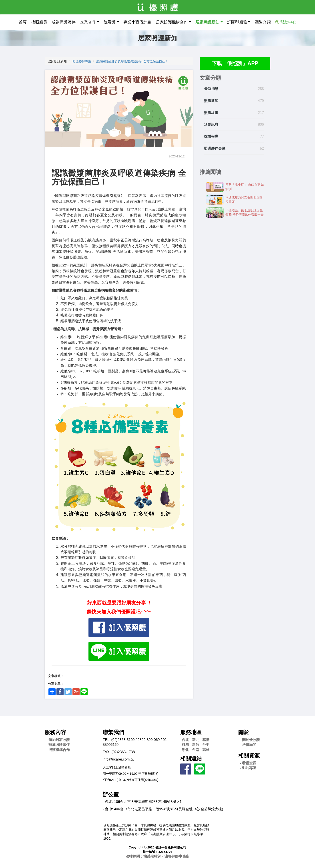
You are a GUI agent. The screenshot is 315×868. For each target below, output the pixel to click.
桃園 (185, 745)
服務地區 (191, 732)
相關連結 (191, 758)
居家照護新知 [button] (207, 22)
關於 (244, 732)
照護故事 (211, 113)
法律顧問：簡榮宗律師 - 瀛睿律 (157, 856)
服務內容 (55, 732)
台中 (206, 745)
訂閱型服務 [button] (237, 22)
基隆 (206, 740)
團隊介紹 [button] (263, 22)
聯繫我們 (113, 732)
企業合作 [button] (88, 22)
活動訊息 (211, 125)
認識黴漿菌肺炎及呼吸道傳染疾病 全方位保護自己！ (132, 61)
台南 (196, 750)
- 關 (250, 740)
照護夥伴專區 (82, 61)
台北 (185, 740)
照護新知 (211, 101)
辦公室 (111, 794)
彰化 (185, 750)
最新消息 (211, 89)
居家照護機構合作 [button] (172, 22)
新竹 (196, 745)
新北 (196, 740)
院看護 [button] (110, 22)
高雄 (206, 750)
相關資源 (249, 756)
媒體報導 (211, 137)
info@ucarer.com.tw (118, 759)
